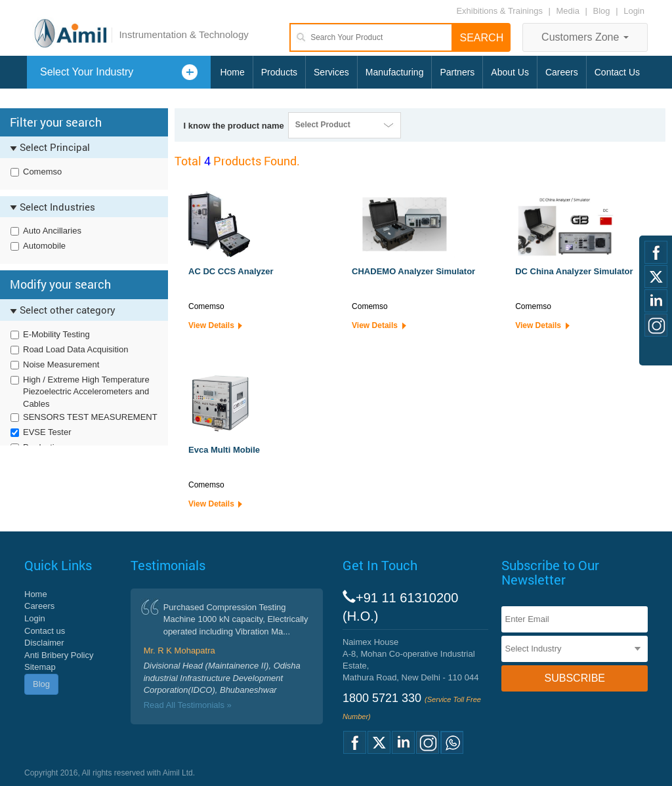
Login (634, 11)
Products (279, 72)
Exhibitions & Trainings (499, 11)
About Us (510, 72)
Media (569, 11)
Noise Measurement (61, 364)
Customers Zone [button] (585, 37)
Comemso (42, 172)
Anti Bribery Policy (59, 655)
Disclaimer (44, 643)
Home (232, 72)
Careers (562, 72)
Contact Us (617, 72)
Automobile (44, 246)
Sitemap (40, 667)
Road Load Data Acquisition (75, 349)
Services (331, 72)
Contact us (45, 631)
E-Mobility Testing (56, 334)
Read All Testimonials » (188, 705)
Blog (602, 11)
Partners (457, 72)
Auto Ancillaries (52, 231)
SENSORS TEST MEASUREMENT (90, 417)
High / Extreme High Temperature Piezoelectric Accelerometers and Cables (86, 392)
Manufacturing (395, 72)
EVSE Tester (47, 432)
